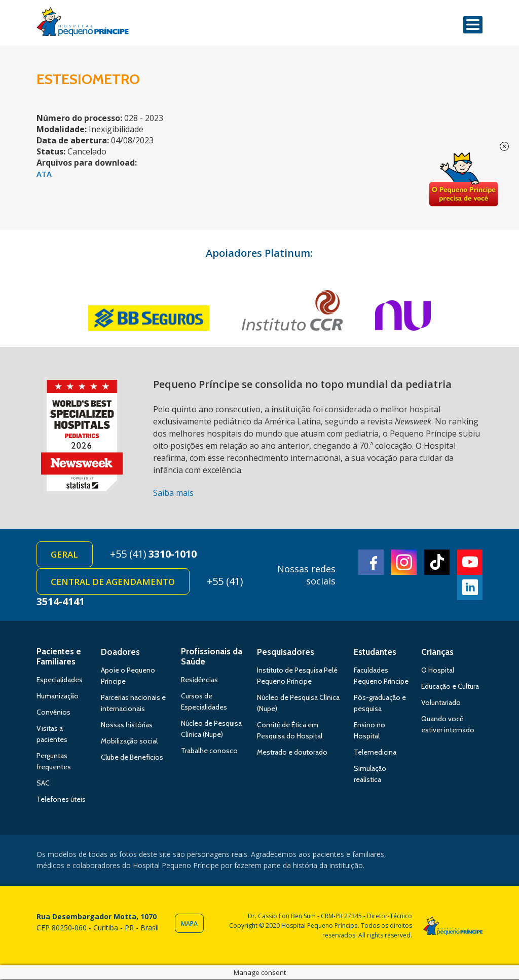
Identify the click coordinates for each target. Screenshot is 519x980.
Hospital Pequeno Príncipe (83, 24)
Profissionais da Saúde (212, 657)
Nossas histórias (127, 725)
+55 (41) (154, 554)
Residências (199, 680)
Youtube (470, 562)
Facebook (371, 562)
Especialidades (60, 680)
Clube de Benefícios (132, 758)
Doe (463, 180)
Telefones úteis (61, 800)
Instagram (404, 562)
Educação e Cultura (450, 687)
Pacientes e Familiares (59, 657)
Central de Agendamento (113, 582)
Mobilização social (129, 741)
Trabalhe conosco (209, 751)
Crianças (437, 652)
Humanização (58, 696)
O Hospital (438, 671)
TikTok (437, 562)
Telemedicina (375, 753)
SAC (43, 783)
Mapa (189, 924)
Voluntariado (441, 703)
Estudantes (375, 652)
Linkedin (470, 587)
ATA (44, 174)
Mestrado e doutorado (292, 753)
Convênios (53, 713)
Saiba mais (173, 493)
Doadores (120, 652)
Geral (65, 555)
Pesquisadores (286, 652)
